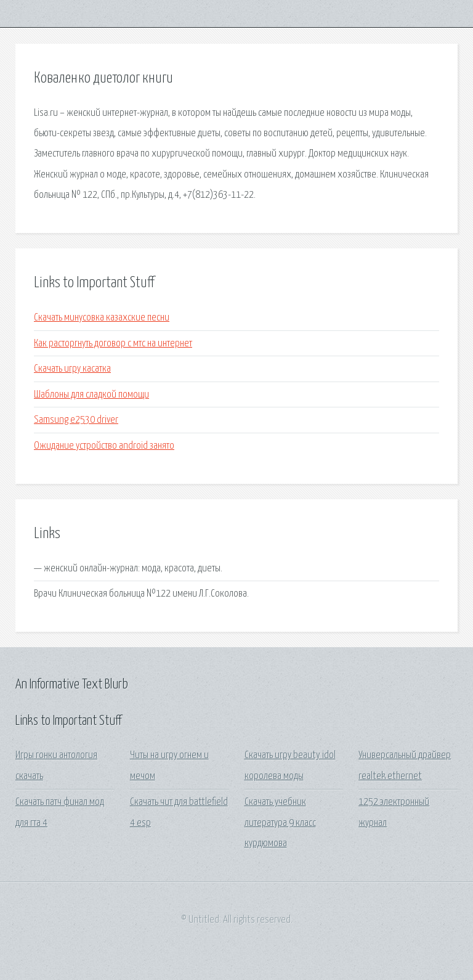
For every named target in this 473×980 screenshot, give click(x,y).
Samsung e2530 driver (76, 420)
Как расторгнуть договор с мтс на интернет (113, 344)
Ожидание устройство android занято (104, 446)
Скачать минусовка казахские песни (102, 318)
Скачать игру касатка (72, 369)
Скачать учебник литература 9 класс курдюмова (280, 823)
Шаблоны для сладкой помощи (91, 395)
